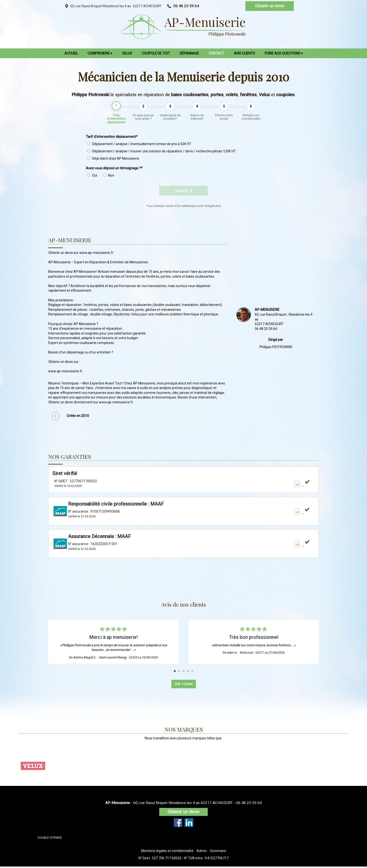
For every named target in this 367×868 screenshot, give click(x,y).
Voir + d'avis (184, 685)
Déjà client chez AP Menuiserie (113, 160)
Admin (202, 852)
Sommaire (218, 852)
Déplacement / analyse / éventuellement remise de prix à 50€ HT (139, 146)
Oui (92, 177)
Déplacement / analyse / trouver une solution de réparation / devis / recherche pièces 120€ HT (161, 153)
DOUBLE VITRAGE (50, 839)
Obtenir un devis (270, 6)
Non (109, 177)
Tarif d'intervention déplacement (112, 138)
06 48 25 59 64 (249, 804)
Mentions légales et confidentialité (167, 852)
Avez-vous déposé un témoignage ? (114, 170)
